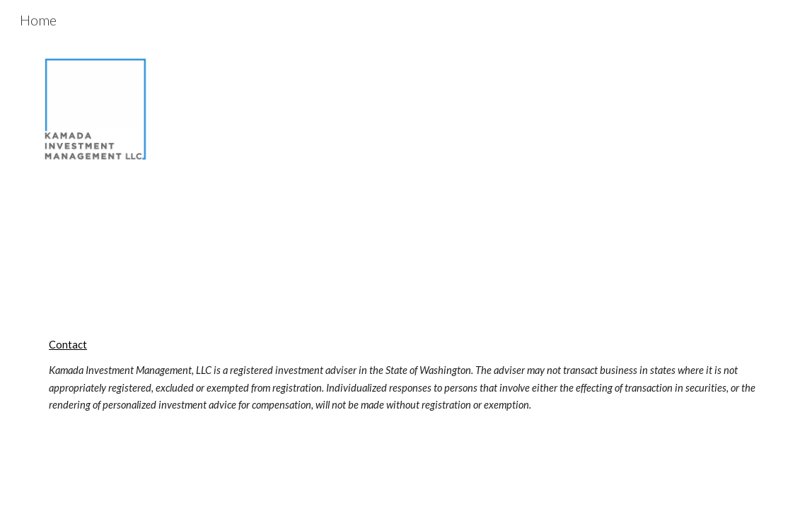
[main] (406, 375)
